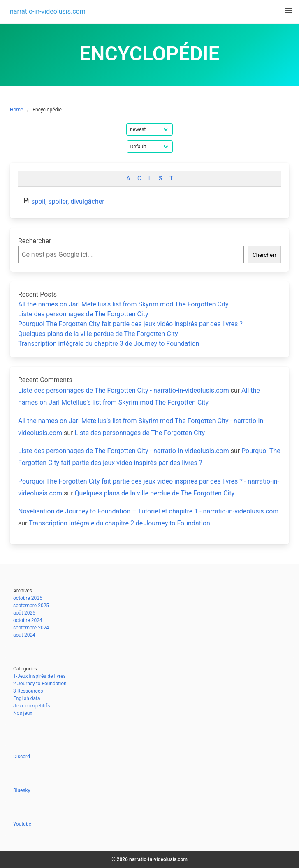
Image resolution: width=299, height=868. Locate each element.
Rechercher (35, 241)
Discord (22, 757)
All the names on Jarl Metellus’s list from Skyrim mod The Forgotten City (123, 304)
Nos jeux (23, 713)
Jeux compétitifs (31, 706)
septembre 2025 (31, 606)
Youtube (22, 824)
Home (16, 110)
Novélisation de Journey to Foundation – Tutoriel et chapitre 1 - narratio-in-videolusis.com (148, 511)
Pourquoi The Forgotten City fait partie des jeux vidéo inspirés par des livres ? (130, 324)
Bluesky (22, 790)
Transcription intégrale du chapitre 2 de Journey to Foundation (119, 523)
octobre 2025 (28, 598)
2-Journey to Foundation (40, 684)
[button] (288, 11)
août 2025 (24, 613)
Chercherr (264, 255)
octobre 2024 (28, 620)
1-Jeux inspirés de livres (39, 676)
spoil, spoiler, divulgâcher (68, 201)
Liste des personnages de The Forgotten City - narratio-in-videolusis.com (124, 390)
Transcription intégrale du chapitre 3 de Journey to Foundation (109, 344)
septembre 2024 (31, 628)
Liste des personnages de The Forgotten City (83, 314)
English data (27, 698)
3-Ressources (28, 691)
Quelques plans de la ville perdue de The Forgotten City (98, 334)
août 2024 (24, 635)
